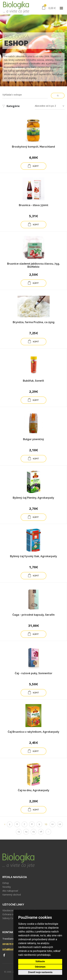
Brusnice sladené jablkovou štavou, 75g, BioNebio (33, 265)
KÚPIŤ (33, 166)
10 (46, 824)
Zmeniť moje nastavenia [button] (40, 972)
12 (60, 824)
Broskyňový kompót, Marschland (33, 147)
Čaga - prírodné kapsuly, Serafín (33, 615)
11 (53, 824)
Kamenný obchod (12, 895)
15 (33, 832)
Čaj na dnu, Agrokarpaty (34, 790)
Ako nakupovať (10, 891)
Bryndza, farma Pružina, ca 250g (34, 322)
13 (19, 832)
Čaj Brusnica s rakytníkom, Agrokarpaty (33, 732)
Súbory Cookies (11, 918)
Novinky (7, 887)
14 (26, 832)
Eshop (6, 883)
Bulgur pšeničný (33, 439)
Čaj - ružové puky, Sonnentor (34, 673)
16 (41, 832)
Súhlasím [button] (40, 961)
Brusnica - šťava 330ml (33, 205)
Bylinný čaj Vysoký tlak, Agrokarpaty (33, 556)
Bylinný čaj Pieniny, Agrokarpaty (33, 498)
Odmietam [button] (40, 967)
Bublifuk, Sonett (33, 381)
